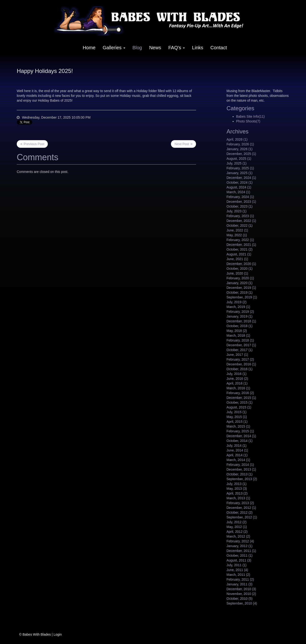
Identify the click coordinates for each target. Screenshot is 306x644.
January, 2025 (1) (240, 173)
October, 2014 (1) (240, 441)
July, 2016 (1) (237, 374)
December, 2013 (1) (241, 469)
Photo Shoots (248, 121)
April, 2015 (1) (237, 422)
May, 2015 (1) (237, 417)
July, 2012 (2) (237, 522)
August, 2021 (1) (239, 254)
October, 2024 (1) (240, 182)
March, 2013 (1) (238, 498)
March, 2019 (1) (238, 307)
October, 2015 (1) (240, 402)
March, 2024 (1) (238, 192)
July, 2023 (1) (237, 211)
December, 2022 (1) (241, 221)
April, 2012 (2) (237, 532)
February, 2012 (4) (240, 541)
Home (89, 48)
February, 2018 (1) (240, 340)
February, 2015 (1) (240, 431)
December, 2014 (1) (241, 436)
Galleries (114, 48)
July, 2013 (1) (237, 484)
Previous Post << (32, 144)
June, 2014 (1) (237, 450)
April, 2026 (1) (237, 139)
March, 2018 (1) (238, 336)
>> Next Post (183, 144)
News (155, 48)
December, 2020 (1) (241, 264)
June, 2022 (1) (237, 230)
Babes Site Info (251, 116)
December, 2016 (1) (241, 364)
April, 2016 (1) (237, 383)
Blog (137, 48)
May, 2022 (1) (237, 235)
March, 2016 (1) (238, 388)
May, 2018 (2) (237, 331)
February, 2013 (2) (240, 503)
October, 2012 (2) (240, 512)
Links (198, 48)
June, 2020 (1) (237, 273)
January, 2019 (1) (240, 316)
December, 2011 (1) (241, 551)
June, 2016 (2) (237, 379)
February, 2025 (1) (240, 168)
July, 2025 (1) (237, 163)
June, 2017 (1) (237, 355)
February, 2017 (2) (240, 359)
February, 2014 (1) (240, 465)
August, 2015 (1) (239, 407)
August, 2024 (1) (239, 187)
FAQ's (177, 48)
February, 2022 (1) (240, 240)
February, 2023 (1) (240, 216)
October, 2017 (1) (240, 350)
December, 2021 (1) (241, 245)
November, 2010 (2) (241, 594)
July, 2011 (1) (237, 565)
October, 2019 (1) (240, 292)
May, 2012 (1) (237, 527)
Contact (219, 48)
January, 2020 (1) (240, 283)
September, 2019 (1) (242, 297)
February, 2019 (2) (240, 312)
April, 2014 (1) (237, 455)
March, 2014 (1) (238, 460)
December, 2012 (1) (241, 508)
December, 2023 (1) (241, 202)
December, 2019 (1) (241, 288)
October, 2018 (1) (240, 326)
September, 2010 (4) (242, 603)
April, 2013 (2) (237, 493)
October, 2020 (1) (240, 269)
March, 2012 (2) (238, 536)
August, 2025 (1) (239, 159)
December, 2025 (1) (241, 154)
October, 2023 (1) (240, 206)
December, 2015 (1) (241, 398)
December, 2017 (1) (241, 345)
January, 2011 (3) (240, 584)
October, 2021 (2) (240, 249)
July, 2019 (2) (237, 302)
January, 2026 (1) (240, 149)
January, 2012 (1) (240, 546)
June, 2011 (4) (237, 570)
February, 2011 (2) (240, 579)
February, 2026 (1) (240, 144)
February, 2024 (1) (240, 197)
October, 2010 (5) (240, 599)
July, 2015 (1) (237, 412)
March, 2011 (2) (238, 575)
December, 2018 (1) (241, 321)
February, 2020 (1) (240, 278)
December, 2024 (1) (241, 178)
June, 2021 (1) (237, 259)
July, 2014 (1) (237, 446)
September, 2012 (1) (242, 517)
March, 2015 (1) (238, 426)
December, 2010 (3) (241, 589)
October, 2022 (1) (240, 226)
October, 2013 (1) (240, 474)
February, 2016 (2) (240, 393)
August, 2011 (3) (239, 560)
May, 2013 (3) (237, 489)
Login (58, 634)
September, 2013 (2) (242, 479)
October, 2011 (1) (240, 556)
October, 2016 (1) (240, 369)
